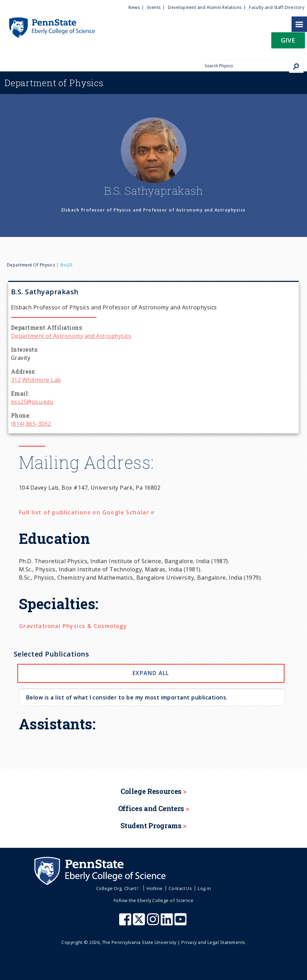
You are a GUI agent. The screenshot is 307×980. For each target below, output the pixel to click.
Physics (54, 83)
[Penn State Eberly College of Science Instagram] (154, 923)
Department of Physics (31, 265)
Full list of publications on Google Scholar (87, 512)
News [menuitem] (134, 7)
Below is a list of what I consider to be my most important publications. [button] (127, 697)
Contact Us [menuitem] (180, 888)
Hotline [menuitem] (155, 888)
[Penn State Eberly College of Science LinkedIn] (168, 923)
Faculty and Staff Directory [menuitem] (277, 7)
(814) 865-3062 (31, 424)
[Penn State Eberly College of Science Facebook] (126, 923)
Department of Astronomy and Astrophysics (71, 336)
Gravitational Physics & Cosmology (73, 626)
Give (288, 40)
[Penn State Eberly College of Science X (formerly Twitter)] (140, 923)
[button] (288, 42)
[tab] (152, 697)
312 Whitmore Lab (36, 380)
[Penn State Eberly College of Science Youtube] (181, 923)
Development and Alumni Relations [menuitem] (205, 7)
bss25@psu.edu (32, 402)
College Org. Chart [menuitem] (119, 888)
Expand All (151, 673)
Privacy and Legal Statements (213, 942)
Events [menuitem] (154, 7)
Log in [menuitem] (204, 888)
